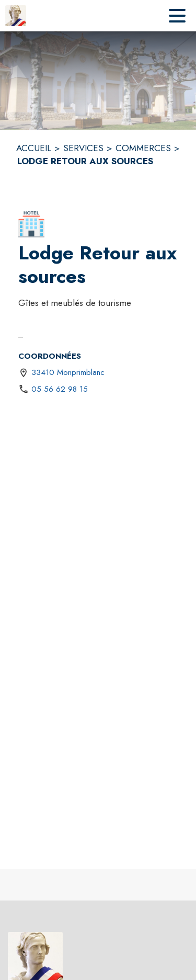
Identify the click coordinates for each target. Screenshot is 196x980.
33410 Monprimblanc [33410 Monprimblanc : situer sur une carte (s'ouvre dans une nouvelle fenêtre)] (68, 372)
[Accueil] (16, 16)
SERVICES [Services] (83, 148)
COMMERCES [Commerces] (143, 148)
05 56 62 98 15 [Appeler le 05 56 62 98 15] (60, 389)
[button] (31, 224)
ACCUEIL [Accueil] (34, 148)
